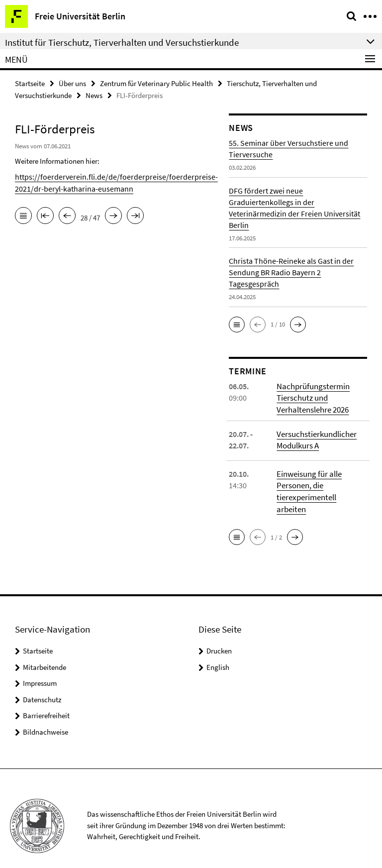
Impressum (40, 669)
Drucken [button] (219, 636)
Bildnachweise (46, 717)
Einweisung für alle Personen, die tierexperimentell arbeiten (320, 483)
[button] (237, 324)
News (94, 94)
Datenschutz (42, 685)
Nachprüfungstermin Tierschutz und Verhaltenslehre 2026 (312, 397)
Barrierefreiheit (46, 701)
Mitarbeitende (45, 652)
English (218, 652)
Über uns (72, 83)
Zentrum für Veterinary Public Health (156, 83)
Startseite (30, 83)
